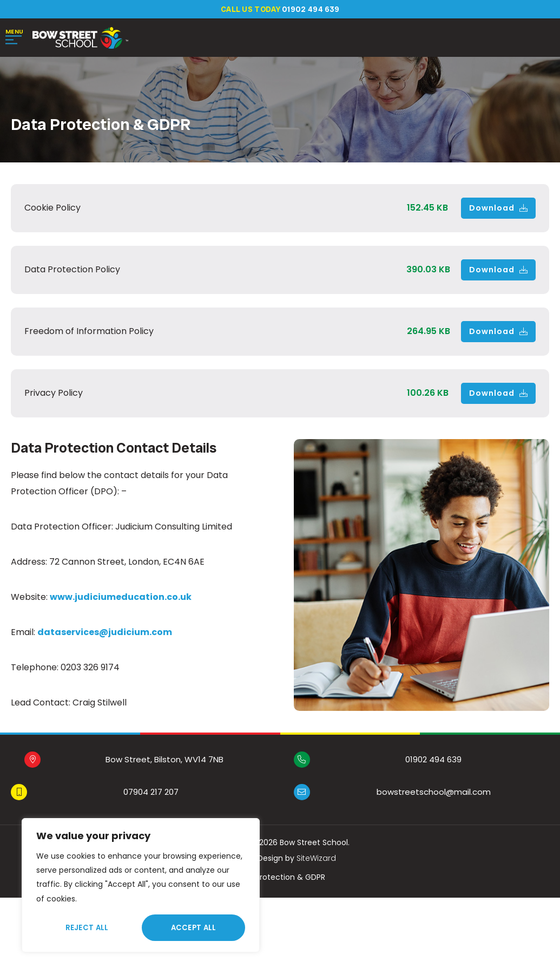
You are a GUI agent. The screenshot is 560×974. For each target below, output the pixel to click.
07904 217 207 (151, 793)
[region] (141, 885)
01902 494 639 (433, 760)
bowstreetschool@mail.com (434, 793)
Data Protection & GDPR (280, 878)
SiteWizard (316, 859)
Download (498, 209)
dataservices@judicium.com (105, 633)
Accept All (194, 928)
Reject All (87, 928)
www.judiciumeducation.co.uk (121, 598)
